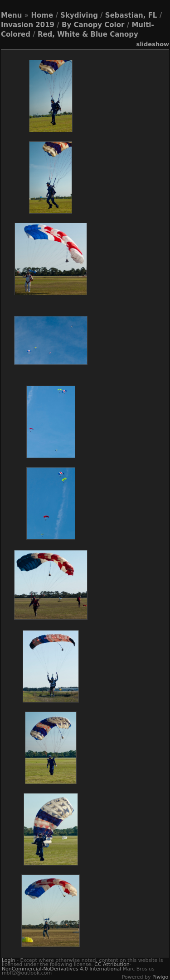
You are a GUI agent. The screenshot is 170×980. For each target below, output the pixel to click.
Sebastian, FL (131, 15)
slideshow (153, 44)
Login (9, 960)
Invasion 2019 (28, 25)
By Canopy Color (93, 25)
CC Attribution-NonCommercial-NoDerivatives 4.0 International (67, 966)
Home (42, 15)
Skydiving (79, 15)
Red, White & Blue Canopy (88, 34)
